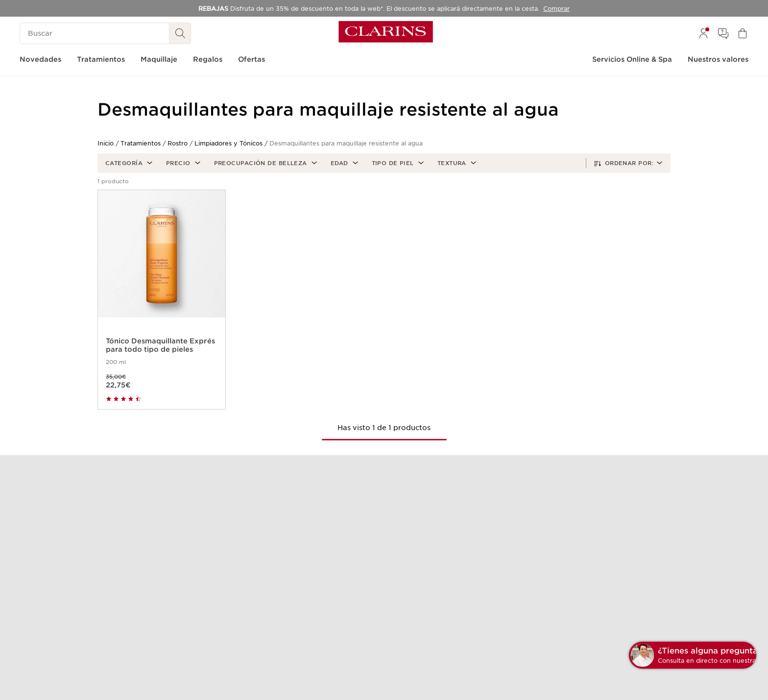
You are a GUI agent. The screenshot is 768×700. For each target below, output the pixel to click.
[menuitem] (703, 33)
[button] (128, 163)
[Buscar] (95, 33)
